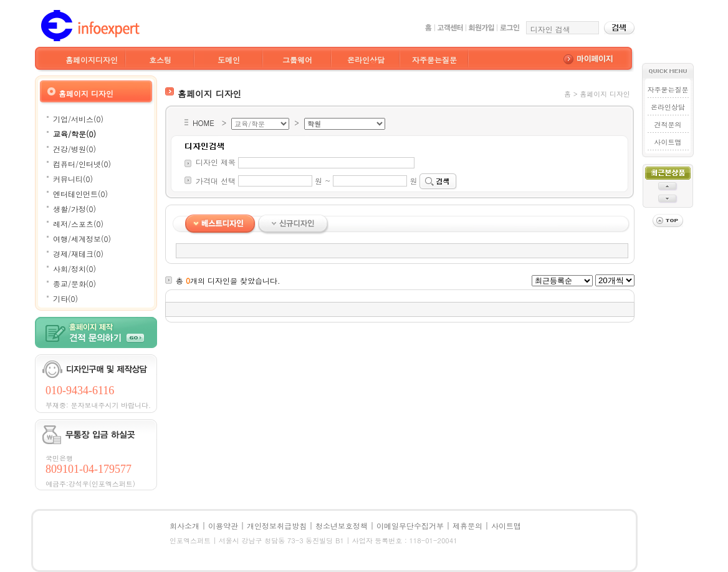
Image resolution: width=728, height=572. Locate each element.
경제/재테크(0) (78, 254)
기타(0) (65, 298)
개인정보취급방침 (277, 526)
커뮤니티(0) (73, 179)
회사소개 (184, 526)
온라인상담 (366, 60)
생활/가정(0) (74, 209)
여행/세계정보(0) (82, 239)
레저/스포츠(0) (78, 224)
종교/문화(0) (74, 284)
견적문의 (668, 124)
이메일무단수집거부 (410, 526)
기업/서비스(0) (78, 119)
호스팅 (160, 60)
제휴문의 (467, 526)
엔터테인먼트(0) (80, 194)
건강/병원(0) (74, 149)
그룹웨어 (297, 60)
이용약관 (223, 526)
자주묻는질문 (434, 60)
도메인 (229, 60)
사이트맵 (668, 142)
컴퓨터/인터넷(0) (82, 164)
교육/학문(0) (74, 134)
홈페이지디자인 (92, 60)
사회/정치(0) (74, 269)
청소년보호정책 (342, 526)
